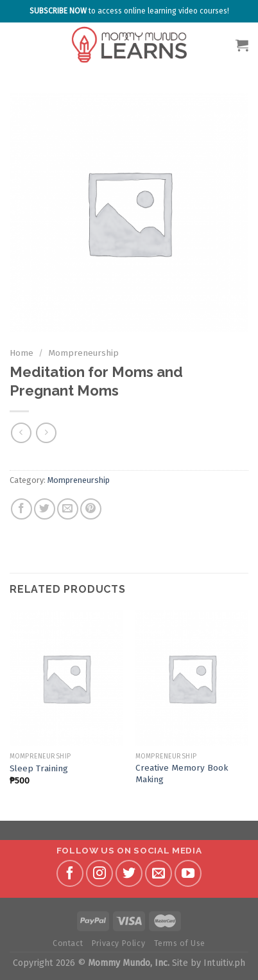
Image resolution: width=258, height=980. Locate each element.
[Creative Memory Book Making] (192, 678)
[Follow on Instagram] (99, 873)
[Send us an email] (159, 873)
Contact (68, 943)
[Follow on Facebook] (70, 873)
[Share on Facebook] (21, 509)
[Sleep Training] (66, 678)
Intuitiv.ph (224, 963)
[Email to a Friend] (68, 509)
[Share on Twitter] (45, 509)
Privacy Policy (119, 943)
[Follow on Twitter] (129, 873)
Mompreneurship (83, 353)
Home (21, 353)
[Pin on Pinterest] (91, 509)
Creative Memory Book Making (182, 774)
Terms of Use (180, 943)
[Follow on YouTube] (188, 873)
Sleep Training (39, 768)
